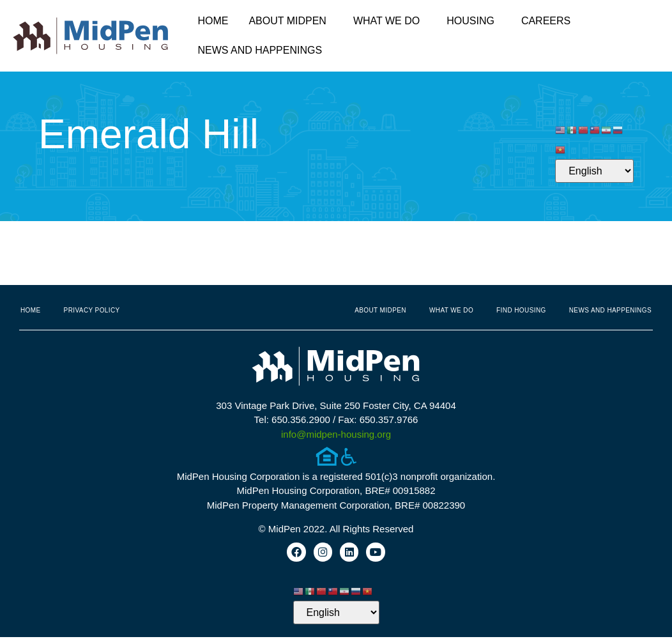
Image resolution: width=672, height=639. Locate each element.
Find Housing (521, 310)
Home (213, 21)
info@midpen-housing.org (336, 434)
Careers (546, 21)
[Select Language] (594, 171)
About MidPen (291, 21)
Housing (474, 21)
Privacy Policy (92, 310)
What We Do (390, 21)
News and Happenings (263, 50)
